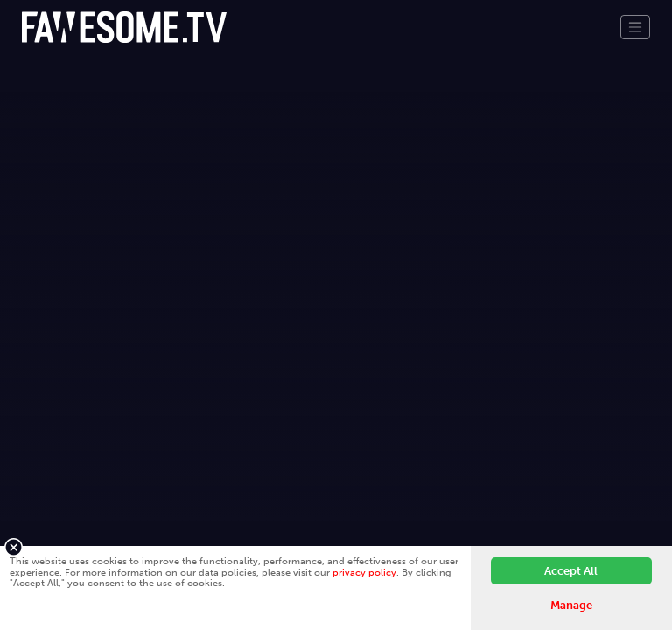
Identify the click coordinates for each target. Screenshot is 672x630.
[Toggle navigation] (635, 27)
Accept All (571, 571)
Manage (571, 605)
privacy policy (364, 572)
